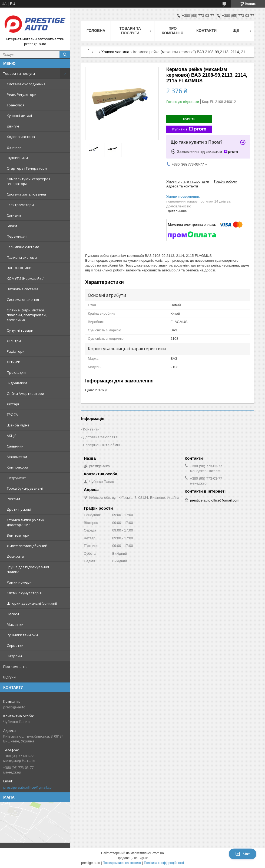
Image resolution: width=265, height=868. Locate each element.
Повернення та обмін (102, 445)
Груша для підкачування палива (28, 569)
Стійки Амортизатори (25, 393)
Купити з (189, 129)
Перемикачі (17, 236)
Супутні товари (20, 330)
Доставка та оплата (100, 437)
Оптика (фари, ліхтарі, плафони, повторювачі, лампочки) (27, 315)
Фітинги (14, 362)
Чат (243, 854)
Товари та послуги (19, 73)
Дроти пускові (19, 509)
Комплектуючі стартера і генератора (28, 181)
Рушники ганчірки (22, 635)
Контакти (206, 31)
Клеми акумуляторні (24, 593)
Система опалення (23, 300)
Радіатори (16, 351)
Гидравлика (17, 383)
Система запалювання (26, 194)
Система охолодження (26, 84)
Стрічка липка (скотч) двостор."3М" (25, 522)
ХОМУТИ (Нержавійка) (26, 278)
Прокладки (16, 372)
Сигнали (14, 215)
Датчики (14, 147)
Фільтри (14, 341)
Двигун (13, 126)
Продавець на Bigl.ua (132, 858)
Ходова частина (21, 137)
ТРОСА (12, 415)
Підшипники (17, 158)
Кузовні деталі (19, 116)
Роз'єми (13, 499)
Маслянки (15, 624)
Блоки (12, 226)
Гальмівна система (23, 247)
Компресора (17, 467)
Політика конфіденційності (164, 863)
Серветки (15, 645)
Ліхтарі (13, 404)
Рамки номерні (20, 582)
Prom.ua (158, 853)
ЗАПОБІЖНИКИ (19, 268)
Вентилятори (18, 535)
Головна (96, 31)
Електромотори (20, 205)
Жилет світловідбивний (27, 546)
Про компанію (15, 667)
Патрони (14, 656)
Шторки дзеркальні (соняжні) (32, 603)
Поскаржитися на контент (122, 863)
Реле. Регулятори (22, 95)
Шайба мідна (18, 425)
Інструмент (16, 478)
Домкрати (15, 556)
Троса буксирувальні (25, 488)
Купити (189, 119)
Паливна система (22, 257)
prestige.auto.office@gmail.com (29, 787)
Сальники (15, 446)
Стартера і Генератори (27, 168)
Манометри (17, 457)
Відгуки (9, 677)
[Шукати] (65, 55)
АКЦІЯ (12, 436)
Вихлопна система (23, 289)
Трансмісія (16, 105)
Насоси (13, 614)
